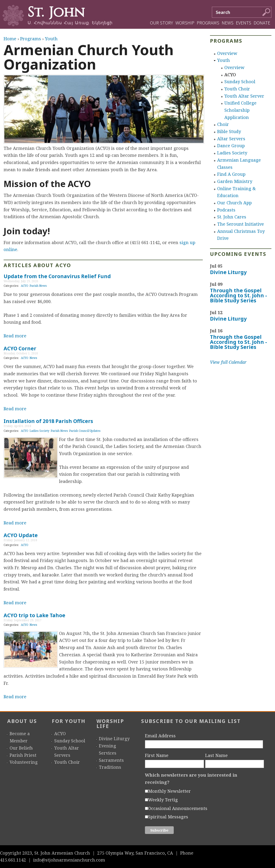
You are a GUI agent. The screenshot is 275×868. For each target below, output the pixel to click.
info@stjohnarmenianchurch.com (69, 860)
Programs (208, 23)
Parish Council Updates (85, 431)
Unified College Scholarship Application (240, 110)
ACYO (25, 286)
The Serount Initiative (241, 224)
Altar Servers (231, 139)
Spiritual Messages (168, 817)
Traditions (110, 767)
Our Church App (234, 203)
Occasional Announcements (178, 808)
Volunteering (24, 762)
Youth (51, 39)
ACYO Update (21, 535)
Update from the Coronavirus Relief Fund (57, 276)
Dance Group (231, 146)
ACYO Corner (20, 348)
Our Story (161, 23)
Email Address (160, 736)
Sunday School (240, 82)
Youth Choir (237, 89)
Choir (223, 124)
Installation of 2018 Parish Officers (48, 421)
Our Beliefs (21, 748)
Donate (262, 23)
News (228, 23)
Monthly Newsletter (169, 791)
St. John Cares (232, 217)
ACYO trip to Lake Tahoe (34, 615)
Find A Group (231, 174)
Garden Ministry (235, 181)
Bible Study (229, 131)
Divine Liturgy (228, 272)
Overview (227, 53)
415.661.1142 (13, 860)
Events (244, 23)
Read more (15, 336)
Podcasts (226, 210)
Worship (185, 23)
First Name (157, 755)
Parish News (38, 286)
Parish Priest (23, 755)
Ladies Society (39, 431)
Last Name (216, 755)
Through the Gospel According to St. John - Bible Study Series (239, 295)
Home (10, 39)
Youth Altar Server (244, 96)
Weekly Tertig (163, 800)
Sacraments (111, 760)
